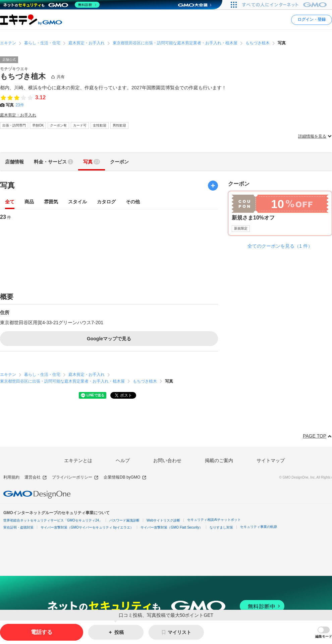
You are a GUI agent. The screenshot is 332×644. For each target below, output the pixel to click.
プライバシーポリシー (75, 477)
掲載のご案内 (219, 460)
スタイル (77, 202)
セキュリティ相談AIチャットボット (214, 520)
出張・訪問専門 (14, 125)
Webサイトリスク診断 (163, 520)
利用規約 (11, 477)
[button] (324, 632)
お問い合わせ (167, 460)
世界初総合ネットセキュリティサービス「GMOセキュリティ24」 (53, 520)
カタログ (106, 202)
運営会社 (36, 477)
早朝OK (38, 125)
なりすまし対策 (221, 527)
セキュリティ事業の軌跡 (259, 527)
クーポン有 (58, 125)
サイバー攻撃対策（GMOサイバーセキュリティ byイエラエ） (87, 527)
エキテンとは (78, 460)
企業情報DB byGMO (125, 477)
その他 (133, 202)
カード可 (80, 125)
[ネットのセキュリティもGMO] (51, 5)
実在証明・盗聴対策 (18, 527)
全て (10, 202)
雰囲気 (51, 202)
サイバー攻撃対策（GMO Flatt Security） (172, 527)
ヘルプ (123, 460)
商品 (29, 202)
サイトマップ (271, 460)
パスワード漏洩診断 (124, 520)
